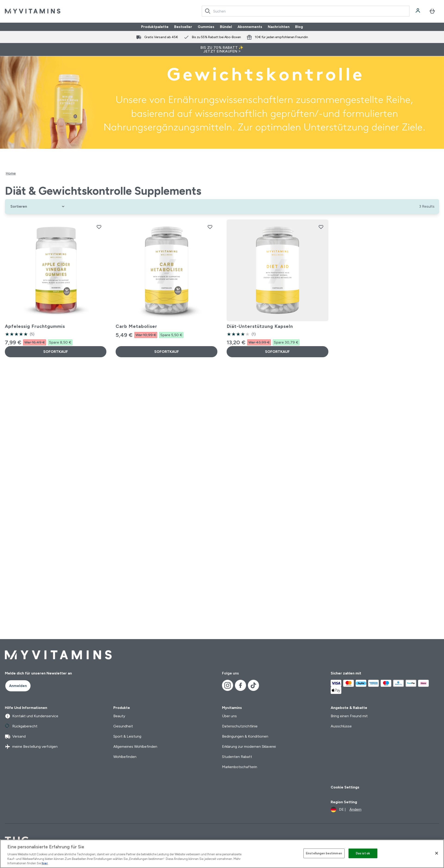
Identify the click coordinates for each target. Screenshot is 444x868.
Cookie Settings (345, 787)
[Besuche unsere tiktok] (253, 685)
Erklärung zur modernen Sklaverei (249, 746)
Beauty (119, 716)
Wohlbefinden (125, 757)
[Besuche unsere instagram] (228, 685)
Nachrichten (279, 27)
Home (11, 173)
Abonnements (250, 27)
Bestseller (183, 27)
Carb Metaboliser (136, 326)
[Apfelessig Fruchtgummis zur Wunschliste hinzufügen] (99, 227)
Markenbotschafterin (240, 767)
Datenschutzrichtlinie (240, 726)
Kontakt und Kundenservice (32, 716)
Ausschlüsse (341, 726)
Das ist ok (363, 853)
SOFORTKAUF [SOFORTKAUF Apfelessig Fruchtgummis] (56, 352)
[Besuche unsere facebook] (240, 685)
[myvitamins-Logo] (33, 11)
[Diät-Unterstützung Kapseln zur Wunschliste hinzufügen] (321, 227)
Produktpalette (155, 27)
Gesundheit (123, 726)
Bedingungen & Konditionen (245, 736)
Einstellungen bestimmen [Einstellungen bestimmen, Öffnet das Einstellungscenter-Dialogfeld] (324, 853)
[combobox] (306, 11)
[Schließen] (437, 853)
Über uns (229, 716)
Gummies (206, 27)
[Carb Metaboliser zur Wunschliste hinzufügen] (210, 227)
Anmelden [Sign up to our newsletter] (18, 686)
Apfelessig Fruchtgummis (35, 326)
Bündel (226, 27)
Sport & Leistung (127, 736)
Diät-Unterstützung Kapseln (260, 326)
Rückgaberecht (21, 726)
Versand (15, 736)
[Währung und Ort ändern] (346, 810)
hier (45, 863)
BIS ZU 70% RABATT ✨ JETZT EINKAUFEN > (222, 49)
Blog (299, 27)
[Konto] (418, 11)
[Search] (208, 11)
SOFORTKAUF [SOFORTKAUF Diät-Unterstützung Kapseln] (277, 352)
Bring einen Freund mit (349, 716)
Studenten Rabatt (237, 757)
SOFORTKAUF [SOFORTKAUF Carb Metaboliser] (167, 352)
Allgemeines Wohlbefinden (135, 746)
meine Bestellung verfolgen (31, 747)
